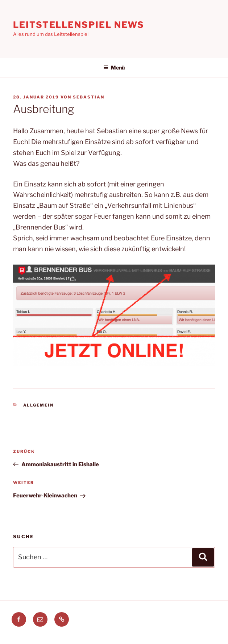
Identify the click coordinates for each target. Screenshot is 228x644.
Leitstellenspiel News (79, 25)
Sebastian (89, 97)
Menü (114, 68)
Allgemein (39, 405)
